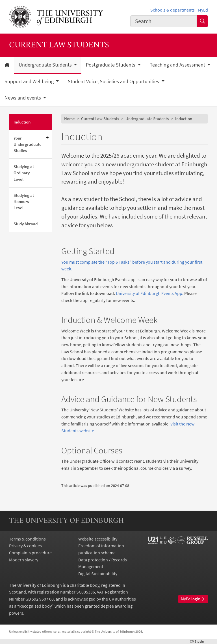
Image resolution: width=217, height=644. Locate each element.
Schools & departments (172, 10)
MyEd (203, 10)
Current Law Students (100, 119)
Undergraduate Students (147, 119)
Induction (22, 122)
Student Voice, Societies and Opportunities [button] (114, 81)
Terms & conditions (27, 539)
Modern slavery (24, 560)
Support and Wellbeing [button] (30, 81)
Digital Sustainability (98, 574)
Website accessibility (98, 539)
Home (69, 119)
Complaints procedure (30, 553)
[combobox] (164, 21)
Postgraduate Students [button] (111, 65)
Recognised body (35, 606)
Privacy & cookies (25, 546)
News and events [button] (23, 98)
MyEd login (193, 599)
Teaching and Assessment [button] (178, 65)
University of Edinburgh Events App (149, 293)
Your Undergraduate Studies (28, 144)
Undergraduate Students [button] (46, 65)
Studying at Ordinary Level (24, 173)
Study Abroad (26, 224)
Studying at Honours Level (24, 201)
